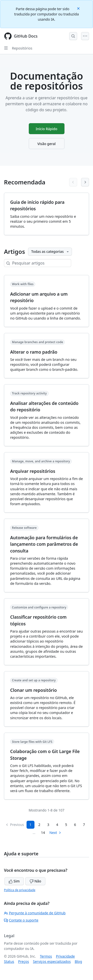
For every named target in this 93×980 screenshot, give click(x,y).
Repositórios (22, 48)
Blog (78, 961)
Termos (46, 956)
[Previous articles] (73, 182)
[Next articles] (85, 182)
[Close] (79, 8)
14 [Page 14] (43, 833)
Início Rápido (46, 129)
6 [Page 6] (75, 825)
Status (9, 961)
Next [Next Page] (55, 833)
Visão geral (47, 144)
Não (35, 881)
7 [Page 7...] (84, 825)
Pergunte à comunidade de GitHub (35, 913)
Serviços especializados (52, 961)
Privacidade (65, 956)
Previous (15, 825)
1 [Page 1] (31, 825)
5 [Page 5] (66, 825)
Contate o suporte (21, 920)
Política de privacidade (20, 890)
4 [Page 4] (57, 825)
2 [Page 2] (39, 825)
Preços (24, 961)
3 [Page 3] (48, 825)
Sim (14, 881)
